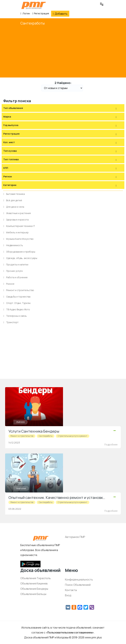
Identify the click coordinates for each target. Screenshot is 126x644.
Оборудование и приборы (19, 252)
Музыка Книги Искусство (18, 239)
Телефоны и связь (15, 316)
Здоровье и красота (16, 220)
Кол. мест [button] (9, 142)
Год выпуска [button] (11, 125)
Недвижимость (13, 245)
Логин (25, 13)
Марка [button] (7, 117)
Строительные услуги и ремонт (73, 436)
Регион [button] (8, 176)
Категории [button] (10, 185)
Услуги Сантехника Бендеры (34, 431)
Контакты (71, 590)
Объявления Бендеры (34, 589)
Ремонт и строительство (19, 290)
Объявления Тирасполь (36, 578)
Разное (9, 284)
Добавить (60, 14)
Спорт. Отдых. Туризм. (17, 303)
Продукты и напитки (16, 264)
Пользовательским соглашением (70, 632)
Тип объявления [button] (13, 108)
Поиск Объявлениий (78, 585)
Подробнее (111, 444)
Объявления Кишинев (34, 583)
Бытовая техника (14, 194)
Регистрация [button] (11, 134)
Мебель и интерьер (16, 232)
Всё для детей (13, 200)
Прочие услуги (13, 271)
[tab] (63, 108)
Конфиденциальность (79, 580)
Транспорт (11, 322)
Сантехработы (32, 23)
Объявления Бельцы (33, 594)
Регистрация (40, 13)
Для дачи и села (14, 207)
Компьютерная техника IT (19, 226)
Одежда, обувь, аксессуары (20, 258)
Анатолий (21, 488)
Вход (68, 595)
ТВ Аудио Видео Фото (17, 309)
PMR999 (21, 422)
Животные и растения (17, 213)
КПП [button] (6, 168)
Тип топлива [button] (11, 159)
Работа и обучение (15, 277)
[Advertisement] (63, 51)
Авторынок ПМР (75, 537)
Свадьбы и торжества (17, 297)
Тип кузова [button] (10, 151)
